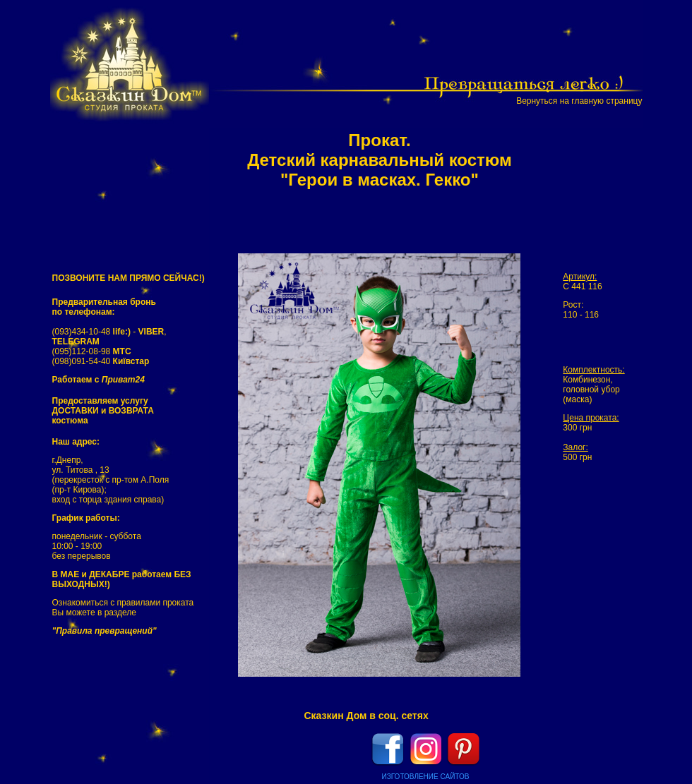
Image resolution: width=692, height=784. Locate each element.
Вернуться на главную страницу (579, 101)
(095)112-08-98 (92, 351)
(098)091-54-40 (101, 361)
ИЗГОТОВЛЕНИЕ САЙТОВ (426, 777)
